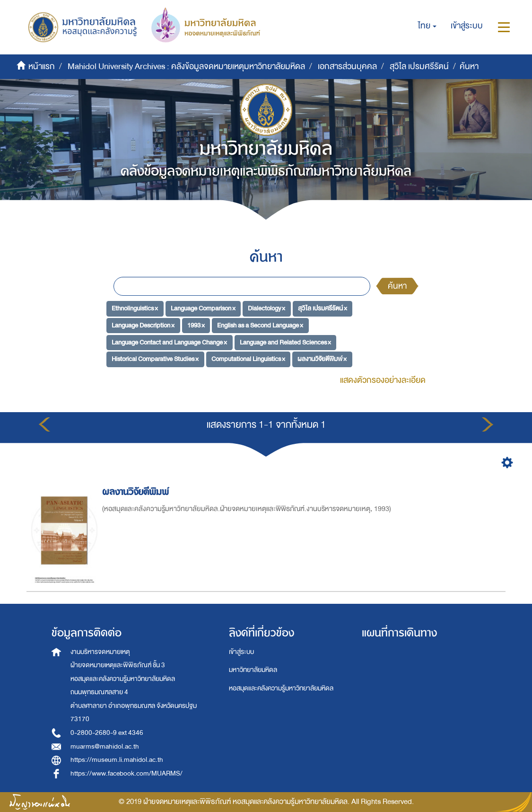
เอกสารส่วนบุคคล (347, 66)
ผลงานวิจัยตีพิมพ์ (137, 492)
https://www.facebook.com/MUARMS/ (126, 773)
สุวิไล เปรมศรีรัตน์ (419, 66)
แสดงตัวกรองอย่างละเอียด (383, 380)
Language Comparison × (203, 308)
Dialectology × (266, 308)
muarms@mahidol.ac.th (105, 746)
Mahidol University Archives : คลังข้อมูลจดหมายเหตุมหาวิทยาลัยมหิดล (186, 66)
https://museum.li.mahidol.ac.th (117, 760)
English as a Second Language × (260, 325)
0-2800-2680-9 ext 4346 (107, 733)
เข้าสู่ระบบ (241, 652)
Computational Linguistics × (248, 359)
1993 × (196, 325)
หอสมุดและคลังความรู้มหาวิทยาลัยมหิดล (281, 688)
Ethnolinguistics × (135, 308)
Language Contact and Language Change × (169, 342)
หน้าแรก (42, 66)
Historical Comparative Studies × (155, 359)
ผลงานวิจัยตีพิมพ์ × (322, 359)
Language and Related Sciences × (285, 342)
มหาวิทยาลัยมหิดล (253, 670)
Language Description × (143, 325)
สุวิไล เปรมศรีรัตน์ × (323, 308)
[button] (427, 26)
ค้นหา (397, 286)
